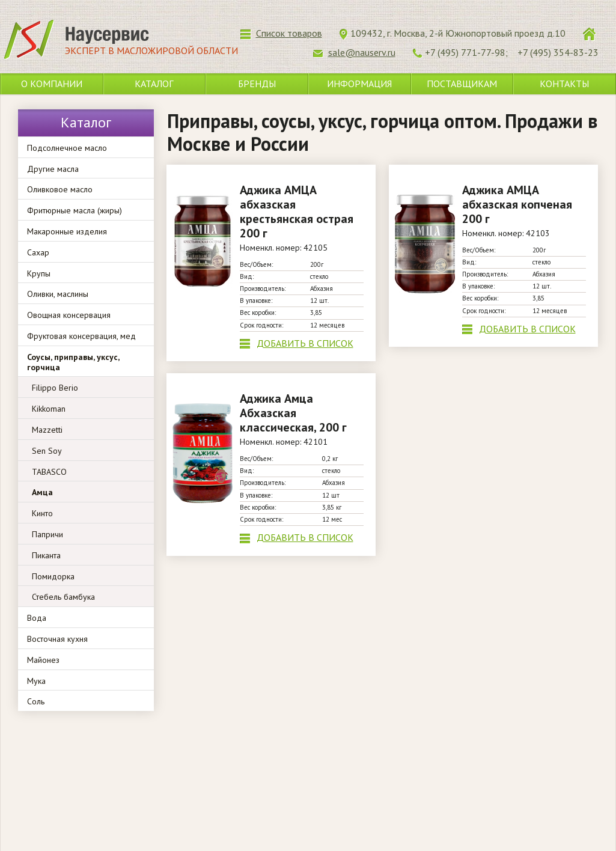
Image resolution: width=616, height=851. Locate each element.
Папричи (47, 534)
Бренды (257, 84)
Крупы (39, 273)
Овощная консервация (69, 315)
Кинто (42, 513)
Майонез (43, 660)
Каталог (154, 84)
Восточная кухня (57, 639)
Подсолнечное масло (67, 148)
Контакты (564, 84)
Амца (42, 492)
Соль (36, 701)
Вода (37, 618)
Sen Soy (47, 451)
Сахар (38, 252)
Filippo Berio (55, 388)
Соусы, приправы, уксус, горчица (73, 362)
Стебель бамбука (63, 597)
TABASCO (49, 472)
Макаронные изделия (67, 231)
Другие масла (53, 169)
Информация (359, 84)
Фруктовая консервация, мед (81, 336)
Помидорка (53, 576)
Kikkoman (49, 409)
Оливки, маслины (58, 294)
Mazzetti (47, 430)
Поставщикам (462, 84)
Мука (36, 681)
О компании (52, 84)
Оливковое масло (60, 189)
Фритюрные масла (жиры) (75, 210)
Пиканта (46, 555)
